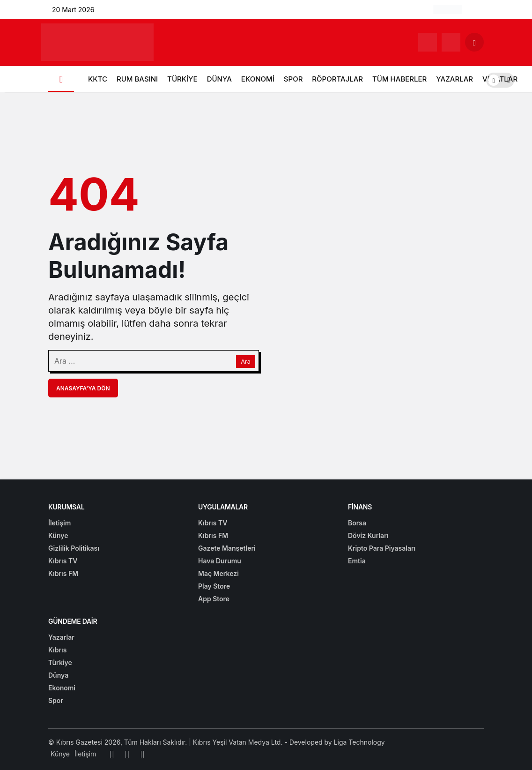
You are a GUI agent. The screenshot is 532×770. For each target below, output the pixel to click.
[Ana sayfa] (61, 79)
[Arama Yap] (474, 42)
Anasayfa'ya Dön (83, 388)
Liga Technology (359, 742)
